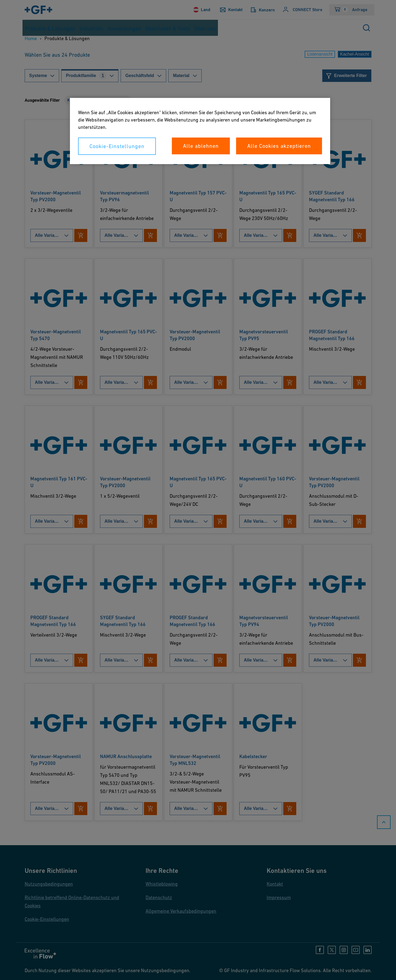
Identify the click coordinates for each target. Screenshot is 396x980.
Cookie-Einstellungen (117, 146)
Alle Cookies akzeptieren (279, 146)
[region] (200, 131)
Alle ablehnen (201, 146)
